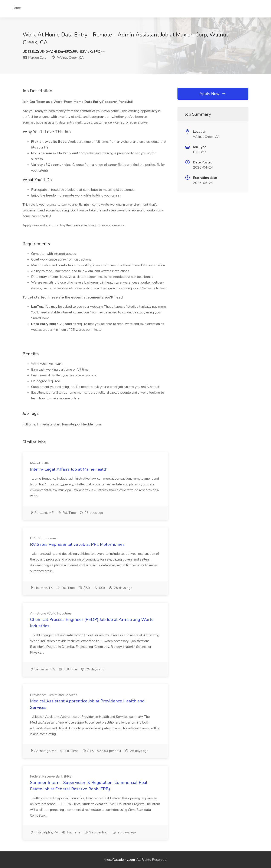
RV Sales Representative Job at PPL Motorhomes (77, 544)
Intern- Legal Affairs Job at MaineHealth (69, 469)
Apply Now (213, 94)
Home (16, 8)
